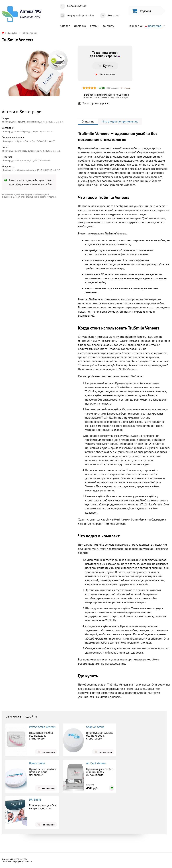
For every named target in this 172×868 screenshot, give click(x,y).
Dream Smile (37, 763)
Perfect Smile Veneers (42, 727)
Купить (105, 66)
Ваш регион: (148, 26)
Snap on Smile (95, 727)
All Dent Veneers (96, 763)
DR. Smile (35, 799)
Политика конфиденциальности (17, 861)
